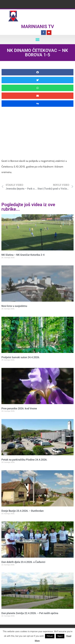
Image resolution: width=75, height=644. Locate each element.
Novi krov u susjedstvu (14, 306)
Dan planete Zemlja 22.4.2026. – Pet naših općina (30, 613)
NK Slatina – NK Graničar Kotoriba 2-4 (23, 255)
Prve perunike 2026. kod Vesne (19, 408)
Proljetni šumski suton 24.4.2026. (21, 357)
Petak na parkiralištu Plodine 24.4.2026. (24, 460)
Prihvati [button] (50, 636)
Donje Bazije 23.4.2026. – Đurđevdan (23, 511)
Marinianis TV (38, 27)
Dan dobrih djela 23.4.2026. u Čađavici (23, 562)
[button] (38, 40)
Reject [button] (60, 636)
